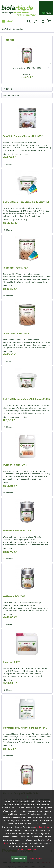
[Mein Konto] (36, 22)
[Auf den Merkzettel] (8, 164)
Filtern (8, 89)
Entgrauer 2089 (11, 662)
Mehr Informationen (27, 850)
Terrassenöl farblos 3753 (16, 334)
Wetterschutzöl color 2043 (17, 531)
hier (6, 843)
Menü (7, 21)
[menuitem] (7, 22)
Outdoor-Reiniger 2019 (15, 465)
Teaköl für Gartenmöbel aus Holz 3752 (23, 136)
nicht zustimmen (43, 827)
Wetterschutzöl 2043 (14, 597)
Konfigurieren (36, 859)
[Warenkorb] (49, 22)
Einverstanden (19, 859)
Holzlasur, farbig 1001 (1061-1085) (27, 68)
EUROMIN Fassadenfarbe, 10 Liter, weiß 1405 (26, 399)
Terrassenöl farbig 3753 (15, 268)
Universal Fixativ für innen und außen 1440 (25, 728)
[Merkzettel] (42, 22)
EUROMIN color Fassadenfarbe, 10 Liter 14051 (27, 202)
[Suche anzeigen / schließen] (29, 22)
